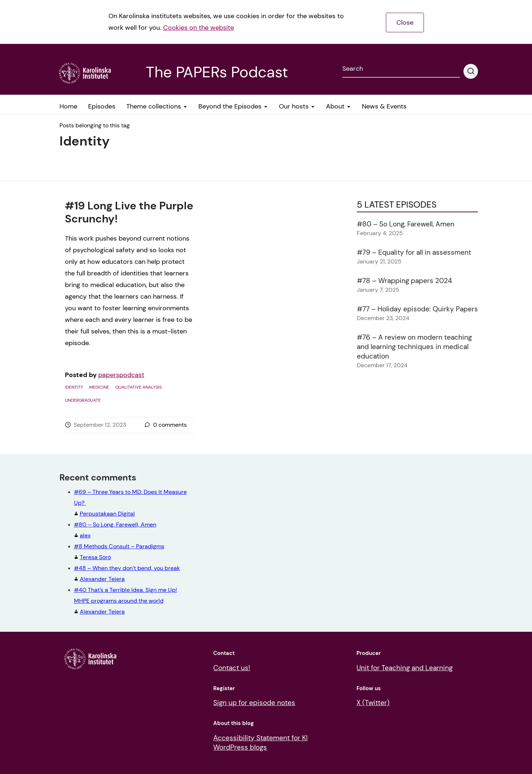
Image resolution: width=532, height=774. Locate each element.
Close (405, 22)
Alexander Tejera (125, 601)
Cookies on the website (199, 28)
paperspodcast (121, 375)
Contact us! (232, 668)
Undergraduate (83, 400)
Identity (74, 387)
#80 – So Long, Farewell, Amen (406, 224)
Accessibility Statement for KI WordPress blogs (260, 743)
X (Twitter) (373, 703)
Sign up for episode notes (254, 703)
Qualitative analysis (139, 387)
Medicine (99, 387)
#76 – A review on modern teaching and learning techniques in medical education (414, 347)
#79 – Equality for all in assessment (414, 252)
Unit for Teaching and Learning (405, 668)
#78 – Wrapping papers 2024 (405, 281)
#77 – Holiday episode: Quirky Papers (417, 309)
